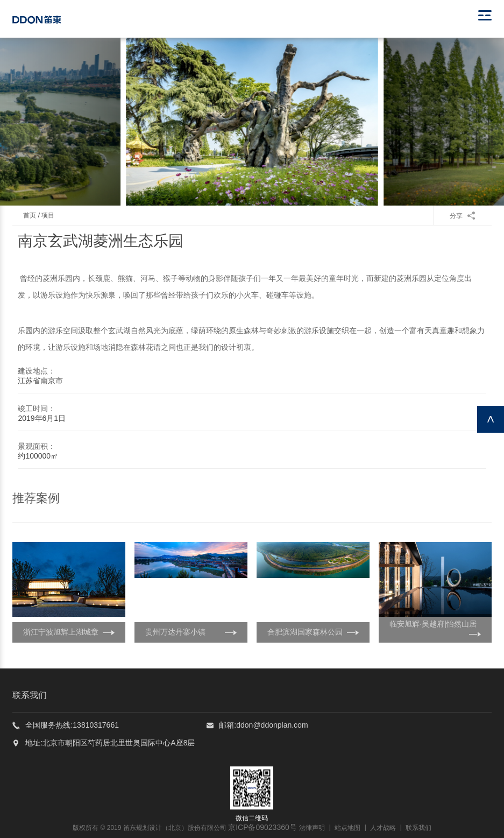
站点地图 (347, 828)
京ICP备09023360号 (262, 827)
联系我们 (418, 828)
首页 (30, 215)
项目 (48, 215)
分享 (462, 216)
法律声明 (312, 828)
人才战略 (383, 828)
